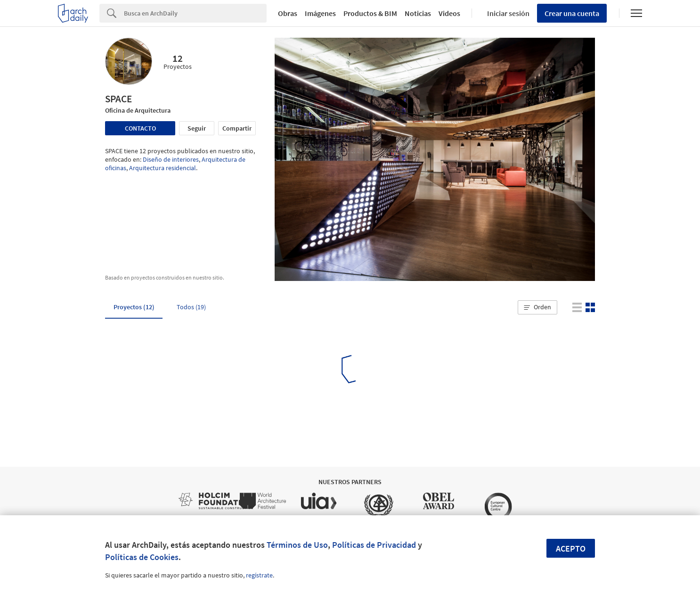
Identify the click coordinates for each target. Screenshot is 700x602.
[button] (537, 307)
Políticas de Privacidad (374, 545)
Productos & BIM (370, 13)
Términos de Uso (297, 545)
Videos (449, 13)
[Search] (195, 13)
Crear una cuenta (572, 13)
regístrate (259, 575)
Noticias (418, 13)
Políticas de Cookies (142, 557)
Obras (288, 13)
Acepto (571, 548)
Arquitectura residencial (163, 168)
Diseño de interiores (171, 159)
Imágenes (320, 13)
